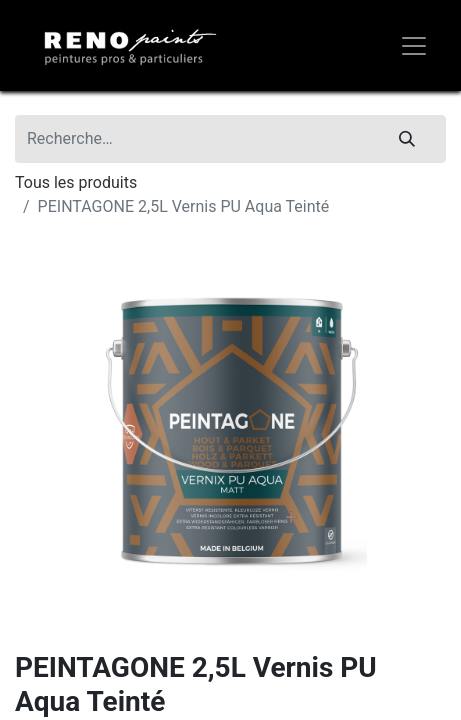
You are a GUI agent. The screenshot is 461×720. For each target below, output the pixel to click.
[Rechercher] (407, 139)
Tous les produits (76, 182)
